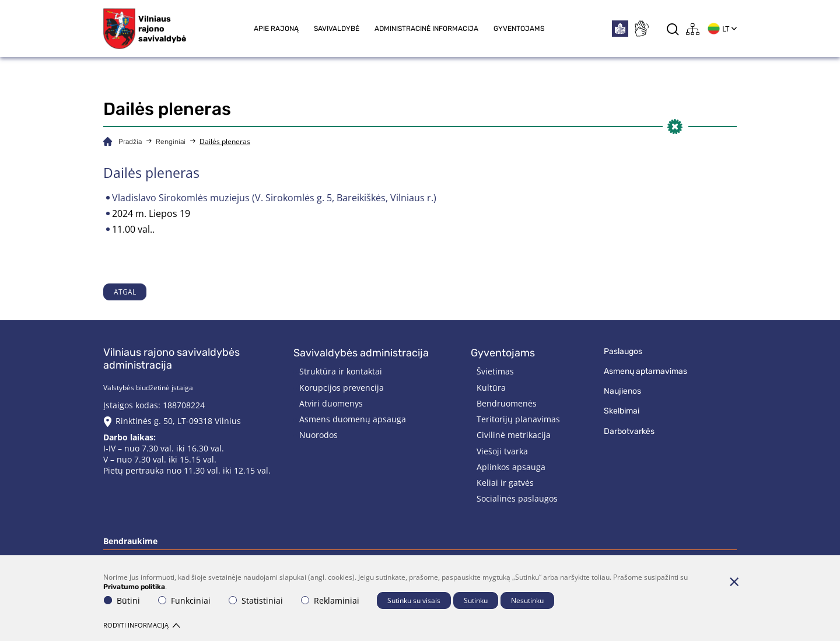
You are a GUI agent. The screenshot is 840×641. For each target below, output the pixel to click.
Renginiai (171, 142)
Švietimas (495, 371)
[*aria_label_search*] (673, 29)
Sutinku (476, 600)
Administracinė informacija (426, 29)
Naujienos (622, 391)
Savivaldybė (337, 29)
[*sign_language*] (641, 29)
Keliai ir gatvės (505, 483)
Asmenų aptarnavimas (645, 371)
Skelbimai (622, 411)
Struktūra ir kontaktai (341, 371)
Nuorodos (318, 435)
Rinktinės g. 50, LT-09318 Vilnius (178, 421)
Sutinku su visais (414, 600)
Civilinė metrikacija (514, 435)
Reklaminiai (330, 600)
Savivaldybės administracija (361, 353)
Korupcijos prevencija (342, 388)
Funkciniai (184, 600)
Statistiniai (256, 600)
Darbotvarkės (629, 431)
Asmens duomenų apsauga (353, 419)
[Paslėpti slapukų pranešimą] (734, 582)
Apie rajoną (276, 29)
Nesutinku (527, 600)
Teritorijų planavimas (518, 419)
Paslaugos (623, 351)
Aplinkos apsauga (511, 467)
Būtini (122, 600)
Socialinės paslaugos (517, 498)
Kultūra (491, 388)
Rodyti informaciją (141, 625)
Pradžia (130, 142)
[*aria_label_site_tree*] (693, 29)
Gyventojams (519, 29)
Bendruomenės (507, 403)
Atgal (125, 292)
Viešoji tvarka (502, 451)
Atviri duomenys (331, 403)
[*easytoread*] (620, 29)
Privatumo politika (134, 587)
